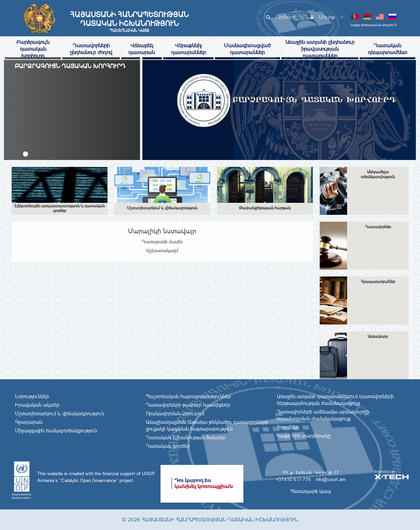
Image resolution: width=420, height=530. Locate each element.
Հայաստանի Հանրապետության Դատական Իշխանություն (129, 22)
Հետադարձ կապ (310, 491)
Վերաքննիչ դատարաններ (188, 49)
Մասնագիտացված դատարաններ (247, 49)
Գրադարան (29, 422)
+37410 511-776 (293, 479)
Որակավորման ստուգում (175, 414)
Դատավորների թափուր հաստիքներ (188, 405)
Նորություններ (32, 396)
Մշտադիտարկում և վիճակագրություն (60, 414)
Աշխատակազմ (162, 250)
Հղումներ (288, 427)
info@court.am (330, 479)
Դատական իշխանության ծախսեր (186, 437)
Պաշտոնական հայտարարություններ (188, 396)
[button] (26, 154)
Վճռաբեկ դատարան (142, 49)
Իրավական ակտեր (37, 405)
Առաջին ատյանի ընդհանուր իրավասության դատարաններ (320, 49)
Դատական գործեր (168, 446)
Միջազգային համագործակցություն (56, 431)
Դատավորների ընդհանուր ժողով (91, 49)
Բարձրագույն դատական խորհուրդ (33, 49)
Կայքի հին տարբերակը (304, 436)
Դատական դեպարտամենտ (388, 49)
